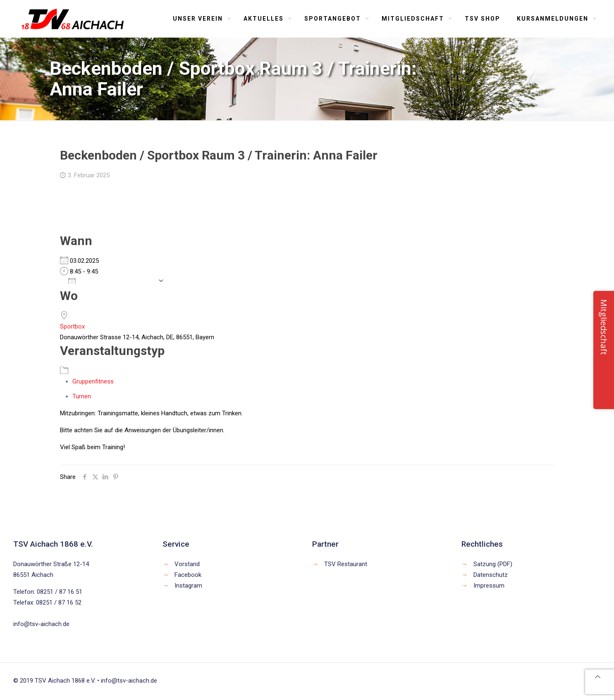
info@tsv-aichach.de (41, 624)
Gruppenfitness (93, 381)
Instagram (188, 586)
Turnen (82, 396)
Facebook (188, 575)
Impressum (489, 586)
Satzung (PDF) (493, 564)
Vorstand (187, 564)
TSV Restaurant (346, 564)
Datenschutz (491, 575)
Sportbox (72, 326)
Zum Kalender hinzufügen (111, 281)
